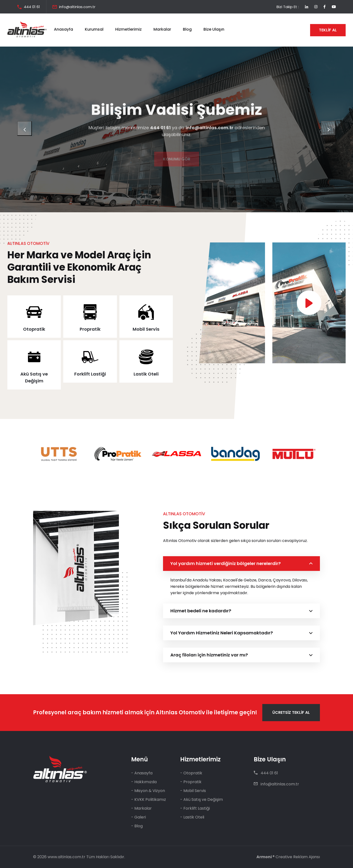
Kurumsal (94, 29)
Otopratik (34, 329)
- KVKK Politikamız (149, 799)
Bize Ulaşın (214, 29)
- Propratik (191, 782)
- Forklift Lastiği (195, 808)
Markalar (162, 29)
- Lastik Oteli (192, 817)
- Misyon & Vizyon (148, 791)
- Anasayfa (142, 773)
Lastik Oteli (146, 374)
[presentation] (25, 128)
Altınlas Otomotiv (180, 712)
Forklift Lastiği (90, 374)
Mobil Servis (146, 329)
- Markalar (141, 808)
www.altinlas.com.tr (66, 857)
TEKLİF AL (328, 30)
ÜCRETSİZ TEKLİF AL (291, 712)
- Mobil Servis (193, 791)
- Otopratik (191, 773)
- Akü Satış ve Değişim (202, 799)
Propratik (90, 329)
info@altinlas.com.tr (77, 7)
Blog (187, 29)
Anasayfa (63, 29)
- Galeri (139, 817)
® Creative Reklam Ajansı (288, 857)
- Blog (137, 826)
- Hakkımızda (144, 782)
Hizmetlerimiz (128, 29)
